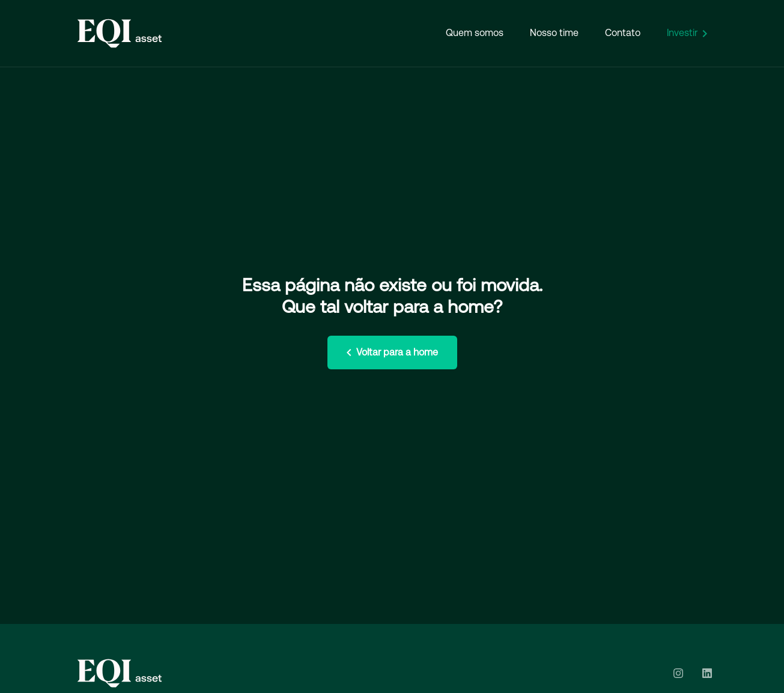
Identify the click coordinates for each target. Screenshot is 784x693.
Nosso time (554, 33)
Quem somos (475, 33)
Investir (689, 34)
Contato (623, 33)
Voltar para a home (390, 353)
